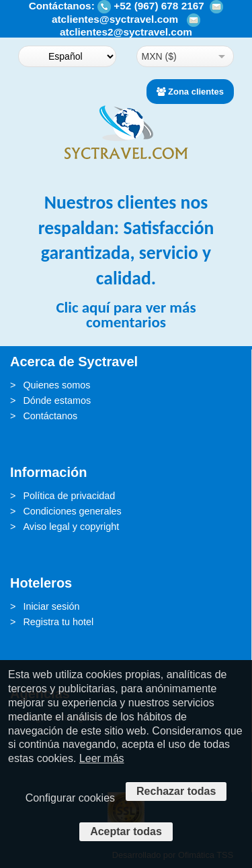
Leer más (102, 758)
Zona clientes (190, 92)
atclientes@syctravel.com (115, 19)
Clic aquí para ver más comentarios (126, 314)
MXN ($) (159, 56)
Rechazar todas (176, 791)
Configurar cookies (70, 798)
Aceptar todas (126, 831)
